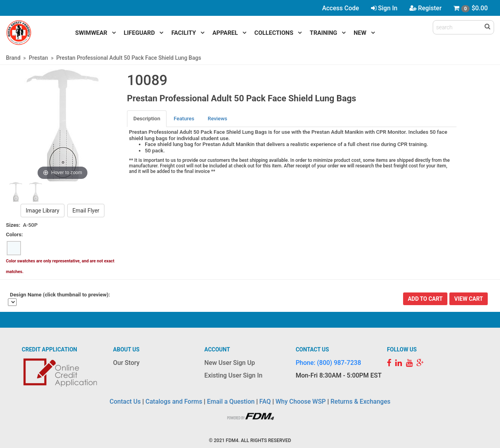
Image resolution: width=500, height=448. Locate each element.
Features (184, 119)
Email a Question (231, 401)
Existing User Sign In (234, 375)
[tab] (147, 119)
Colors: (14, 234)
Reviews (217, 119)
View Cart (469, 299)
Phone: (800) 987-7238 (328, 363)
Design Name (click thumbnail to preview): (60, 295)
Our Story (126, 363)
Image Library (43, 211)
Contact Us (125, 401)
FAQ (265, 401)
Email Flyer (86, 211)
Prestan (38, 58)
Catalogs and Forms (174, 401)
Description (147, 119)
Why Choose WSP (301, 401)
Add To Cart (425, 299)
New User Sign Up (230, 363)
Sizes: (13, 225)
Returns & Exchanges (360, 401)
